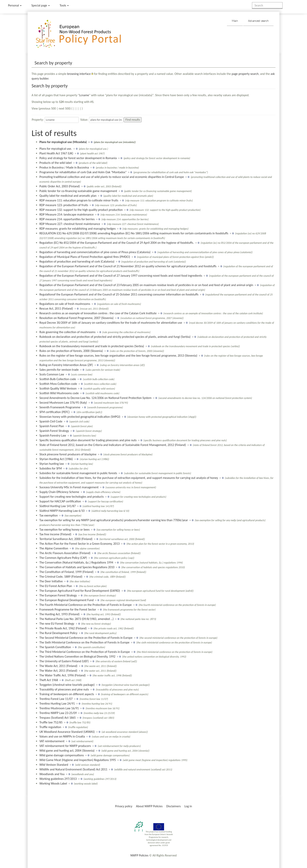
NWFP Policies (139, 855)
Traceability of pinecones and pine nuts (64, 689)
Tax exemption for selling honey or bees (64, 530)
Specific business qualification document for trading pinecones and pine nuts (88, 440)
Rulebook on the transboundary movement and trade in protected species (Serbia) (92, 346)
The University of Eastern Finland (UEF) (64, 661)
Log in (188, 806)
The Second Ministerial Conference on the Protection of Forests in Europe (86, 638)
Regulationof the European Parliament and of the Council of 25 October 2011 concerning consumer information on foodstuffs (119, 294)
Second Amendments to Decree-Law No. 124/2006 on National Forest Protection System (95, 398)
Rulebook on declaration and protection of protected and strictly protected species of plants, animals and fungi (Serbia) (115, 337)
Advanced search (258, 21)
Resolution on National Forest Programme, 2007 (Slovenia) (76, 318)
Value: (84, 120)
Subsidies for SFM (51, 468)
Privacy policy (124, 806)
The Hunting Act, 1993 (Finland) (59, 614)
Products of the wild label (56, 163)
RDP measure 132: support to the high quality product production (81, 210)
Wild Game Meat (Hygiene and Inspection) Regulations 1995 (78, 760)
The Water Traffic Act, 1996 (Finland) (63, 675)
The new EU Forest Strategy (57, 624)
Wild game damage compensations (62, 755)
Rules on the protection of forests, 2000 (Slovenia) (71, 351)
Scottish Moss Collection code (58, 384)
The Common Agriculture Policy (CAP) (63, 558)
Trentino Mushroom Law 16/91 (59, 708)
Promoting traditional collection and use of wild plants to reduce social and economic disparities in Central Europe (112, 177)
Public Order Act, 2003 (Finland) (60, 186)
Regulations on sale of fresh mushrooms (65, 304)
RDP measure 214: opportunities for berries (67, 219)
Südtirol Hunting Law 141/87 (57, 506)
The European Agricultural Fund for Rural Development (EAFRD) (80, 591)
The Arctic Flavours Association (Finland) (65, 553)
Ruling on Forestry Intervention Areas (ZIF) (66, 365)
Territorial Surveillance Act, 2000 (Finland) (66, 539)
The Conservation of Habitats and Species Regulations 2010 (77, 567)
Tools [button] (64, 5)
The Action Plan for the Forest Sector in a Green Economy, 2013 (79, 544)
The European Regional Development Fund (66, 600)
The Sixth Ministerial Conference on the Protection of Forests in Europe (84, 642)
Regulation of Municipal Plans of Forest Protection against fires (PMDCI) (85, 257)
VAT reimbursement (52, 741)
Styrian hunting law (52, 464)
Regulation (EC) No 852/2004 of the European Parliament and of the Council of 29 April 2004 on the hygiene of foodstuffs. (117, 243)
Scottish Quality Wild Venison (58, 388)
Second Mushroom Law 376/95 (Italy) (63, 403)
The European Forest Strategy (58, 595)
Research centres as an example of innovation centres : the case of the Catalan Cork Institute (98, 313)
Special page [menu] (41, 5)
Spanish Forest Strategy (54, 431)
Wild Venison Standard (54, 765)
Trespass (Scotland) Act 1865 (57, 718)
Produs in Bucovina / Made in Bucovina (64, 167)
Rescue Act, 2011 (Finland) (56, 309)
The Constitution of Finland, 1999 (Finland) (66, 572)
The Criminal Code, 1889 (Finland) (61, 577)
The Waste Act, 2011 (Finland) (58, 666)
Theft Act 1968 (49, 680)
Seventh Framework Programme (60, 407)
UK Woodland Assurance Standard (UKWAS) (67, 732)
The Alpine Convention (54, 548)
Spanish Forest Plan (52, 426)
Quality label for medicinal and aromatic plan (68, 196)
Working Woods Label (53, 783)
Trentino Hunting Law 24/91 (57, 704)
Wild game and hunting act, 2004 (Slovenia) (67, 751)
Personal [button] (15, 5)
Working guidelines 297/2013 (58, 779)
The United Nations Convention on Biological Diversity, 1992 (77, 656)
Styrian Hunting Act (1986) (56, 459)
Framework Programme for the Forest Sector (68, 609)
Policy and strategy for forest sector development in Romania (78, 158)
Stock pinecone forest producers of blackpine (68, 454)
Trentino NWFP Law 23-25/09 (58, 713)
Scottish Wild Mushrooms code (59, 393)
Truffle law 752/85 (51, 722)
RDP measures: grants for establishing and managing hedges (77, 229)
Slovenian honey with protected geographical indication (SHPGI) (80, 417)
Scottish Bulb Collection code (58, 379)
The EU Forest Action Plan (56, 586)
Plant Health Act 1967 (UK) (56, 153)
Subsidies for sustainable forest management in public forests (78, 473)
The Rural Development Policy (58, 633)
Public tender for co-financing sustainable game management (78, 191)
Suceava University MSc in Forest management (69, 487)
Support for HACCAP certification (60, 501)
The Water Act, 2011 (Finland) (58, 671)
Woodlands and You (52, 774)
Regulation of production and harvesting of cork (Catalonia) (77, 261)
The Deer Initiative (51, 581)
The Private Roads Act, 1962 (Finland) (63, 628)
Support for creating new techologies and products (72, 497)
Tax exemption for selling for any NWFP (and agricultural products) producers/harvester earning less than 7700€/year (114, 520)
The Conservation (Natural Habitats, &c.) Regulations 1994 (76, 562)
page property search (245, 74)
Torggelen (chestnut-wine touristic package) (67, 685)
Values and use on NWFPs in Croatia (62, 736)
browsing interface (79, 74)
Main (235, 21)
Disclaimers (173, 806)
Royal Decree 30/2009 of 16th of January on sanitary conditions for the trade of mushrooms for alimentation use (111, 323)
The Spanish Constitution (55, 647)
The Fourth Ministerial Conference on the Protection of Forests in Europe (86, 605)
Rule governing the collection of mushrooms (67, 332)
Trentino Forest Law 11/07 (56, 699)
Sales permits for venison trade (59, 370)
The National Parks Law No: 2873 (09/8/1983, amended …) (76, 619)
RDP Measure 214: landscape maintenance (66, 214)
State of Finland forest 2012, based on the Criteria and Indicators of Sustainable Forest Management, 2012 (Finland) (113, 445)
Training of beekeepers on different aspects (67, 694)
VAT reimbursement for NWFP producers (65, 746)
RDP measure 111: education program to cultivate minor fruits (79, 200)
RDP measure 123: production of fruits (64, 205)
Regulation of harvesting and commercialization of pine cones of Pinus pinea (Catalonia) (95, 252)
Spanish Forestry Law (53, 435)
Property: (38, 120)
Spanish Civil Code (51, 421)
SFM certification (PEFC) (55, 412)
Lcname (84, 95)
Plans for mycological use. (56, 149)
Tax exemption (49, 515)
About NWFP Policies (149, 806)
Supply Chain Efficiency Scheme (59, 492)
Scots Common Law (52, 374)
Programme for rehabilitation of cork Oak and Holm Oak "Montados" (83, 172)
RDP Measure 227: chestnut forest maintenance (70, 224)
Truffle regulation (50, 727)
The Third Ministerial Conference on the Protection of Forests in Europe (85, 652)
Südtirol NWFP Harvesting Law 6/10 (62, 511)
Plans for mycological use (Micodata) (63, 142)
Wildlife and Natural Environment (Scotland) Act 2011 (73, 769)
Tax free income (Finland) (55, 534)
